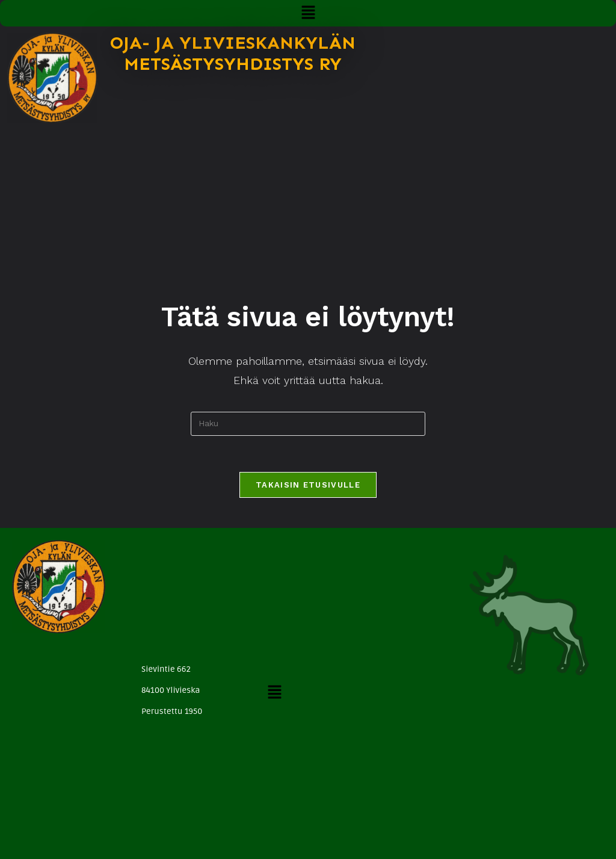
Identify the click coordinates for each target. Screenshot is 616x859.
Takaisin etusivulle (308, 485)
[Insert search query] (308, 424)
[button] (308, 13)
